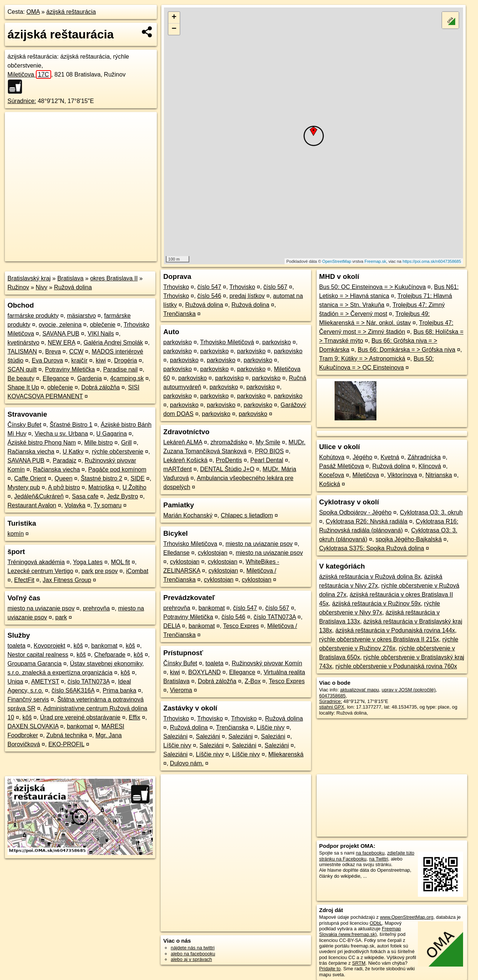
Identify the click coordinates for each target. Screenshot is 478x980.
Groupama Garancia (35, 664)
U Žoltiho (134, 487)
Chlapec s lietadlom (247, 515)
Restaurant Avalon (32, 505)
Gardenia (90, 378)
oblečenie (103, 325)
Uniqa (15, 682)
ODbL (376, 923)
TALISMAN (22, 351)
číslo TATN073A (89, 682)
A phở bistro (64, 487)
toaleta (16, 646)
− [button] (174, 29)
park (61, 617)
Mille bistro (98, 443)
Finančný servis (28, 699)
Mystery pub (24, 487)
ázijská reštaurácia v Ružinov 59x (376, 603)
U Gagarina (112, 434)
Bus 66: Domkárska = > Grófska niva (406, 350)
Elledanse (176, 553)
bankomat (104, 646)
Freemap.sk (375, 261)
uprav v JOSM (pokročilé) (409, 690)
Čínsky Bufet (24, 425)
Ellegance (56, 378)
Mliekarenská (286, 754)
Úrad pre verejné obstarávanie (80, 717)
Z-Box (253, 681)
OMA (33, 12)
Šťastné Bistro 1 (71, 425)
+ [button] (174, 18)
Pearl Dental (267, 460)
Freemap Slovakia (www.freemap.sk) (360, 931)
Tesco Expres (241, 626)
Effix (135, 717)
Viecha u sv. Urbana (61, 434)
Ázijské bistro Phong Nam (42, 443)
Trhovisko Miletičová (227, 342)
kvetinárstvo (23, 343)
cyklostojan (213, 553)
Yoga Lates (88, 562)
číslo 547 (209, 287)
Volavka (75, 505)
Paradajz (64, 461)
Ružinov (18, 287)
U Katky (73, 452)
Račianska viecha (31, 452)
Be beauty (21, 378)
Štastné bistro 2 (101, 478)
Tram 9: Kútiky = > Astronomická (362, 359)
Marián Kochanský (188, 515)
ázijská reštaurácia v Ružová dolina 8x (370, 577)
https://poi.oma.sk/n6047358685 (432, 261)
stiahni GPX (332, 707)
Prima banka (119, 690)
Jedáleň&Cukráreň (39, 496)
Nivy (42, 287)
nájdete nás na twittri (193, 948)
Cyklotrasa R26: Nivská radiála (367, 521)
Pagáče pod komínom (117, 469)
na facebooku (370, 853)
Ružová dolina (73, 287)
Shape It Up (23, 387)
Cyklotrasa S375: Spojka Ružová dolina (372, 548)
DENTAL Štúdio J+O (227, 469)
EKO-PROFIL (66, 744)
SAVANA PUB (61, 334)
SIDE (138, 478)
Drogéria (126, 360)
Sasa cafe (85, 496)
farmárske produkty (33, 316)
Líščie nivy (271, 727)
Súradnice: (22, 101)
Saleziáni (175, 736)
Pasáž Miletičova (342, 466)
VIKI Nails (101, 334)
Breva (53, 351)
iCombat (137, 571)
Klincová (430, 466)
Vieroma (181, 690)
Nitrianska (439, 475)
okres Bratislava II (114, 278)
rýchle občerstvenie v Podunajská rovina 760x (396, 666)
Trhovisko (176, 287)
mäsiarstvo (81, 316)
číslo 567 (275, 287)
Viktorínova (402, 475)
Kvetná (390, 457)
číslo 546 (209, 296)
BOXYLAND (204, 672)
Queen (63, 478)
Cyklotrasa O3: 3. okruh (431, 512)
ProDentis (229, 460)
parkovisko (177, 342)
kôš (78, 646)
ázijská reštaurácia (71, 12)
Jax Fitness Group (67, 580)
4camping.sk (127, 378)
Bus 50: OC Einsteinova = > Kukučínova (373, 287)
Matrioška (101, 487)
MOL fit (120, 562)
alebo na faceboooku (193, 954)
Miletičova (29, 74)
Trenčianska (179, 314)
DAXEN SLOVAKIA (33, 726)
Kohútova (332, 457)
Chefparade (110, 655)
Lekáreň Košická (185, 460)
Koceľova (332, 475)
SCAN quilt (22, 369)
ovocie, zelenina (60, 325)
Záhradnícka (424, 457)
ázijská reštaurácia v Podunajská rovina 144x (395, 630)
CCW (76, 351)
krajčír (80, 360)
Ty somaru (108, 505)
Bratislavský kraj (29, 278)
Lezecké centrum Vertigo (40, 571)
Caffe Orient (30, 478)
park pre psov (100, 571)
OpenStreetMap (337, 261)
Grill (126, 443)
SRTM (359, 963)
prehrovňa (96, 608)
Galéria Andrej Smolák (113, 343)
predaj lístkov (247, 296)
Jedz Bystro (122, 496)
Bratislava (70, 278)
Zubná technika (67, 735)
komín (16, 534)
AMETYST (45, 682)
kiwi (101, 360)
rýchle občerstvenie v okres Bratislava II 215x (379, 639)
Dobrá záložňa (101, 387)
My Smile (268, 442)
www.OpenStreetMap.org (406, 917)
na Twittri (378, 859)
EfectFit (24, 580)
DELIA (172, 626)
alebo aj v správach (191, 959)
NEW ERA (62, 343)
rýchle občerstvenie (118, 452)
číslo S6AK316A (73, 690)
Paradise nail (120, 369)
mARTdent (177, 469)
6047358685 (333, 696)
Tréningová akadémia (36, 562)
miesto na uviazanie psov (41, 608)
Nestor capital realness (38, 655)
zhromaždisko (229, 442)
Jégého (362, 457)
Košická (330, 484)
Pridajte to (330, 969)
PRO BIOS (269, 451)
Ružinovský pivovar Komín (267, 663)
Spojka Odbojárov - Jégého (356, 512)
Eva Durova (47, 360)
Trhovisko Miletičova (190, 544)
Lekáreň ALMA (183, 442)
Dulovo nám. (187, 763)
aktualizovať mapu (360, 690)
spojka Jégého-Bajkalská (409, 539)
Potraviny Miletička (70, 369)
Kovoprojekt (49, 646)
